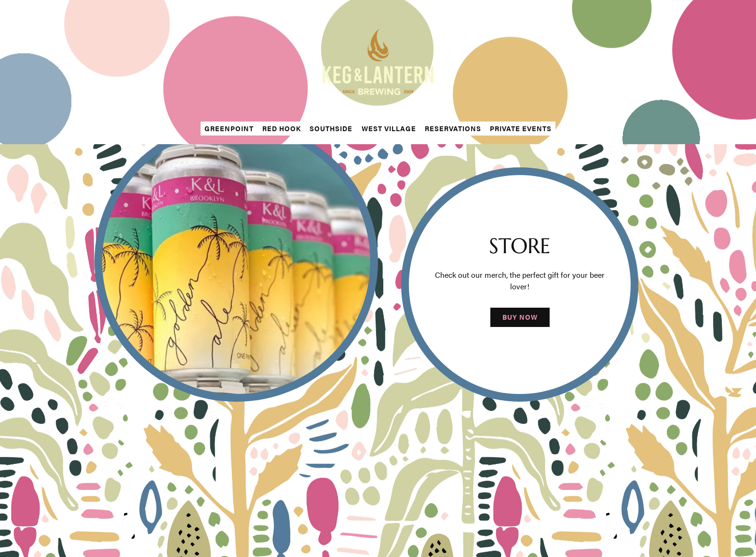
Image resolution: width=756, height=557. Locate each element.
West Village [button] (389, 128)
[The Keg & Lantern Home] (378, 61)
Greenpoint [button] (229, 128)
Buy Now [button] (520, 317)
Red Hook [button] (282, 128)
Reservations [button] (453, 128)
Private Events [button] (521, 128)
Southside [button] (331, 128)
